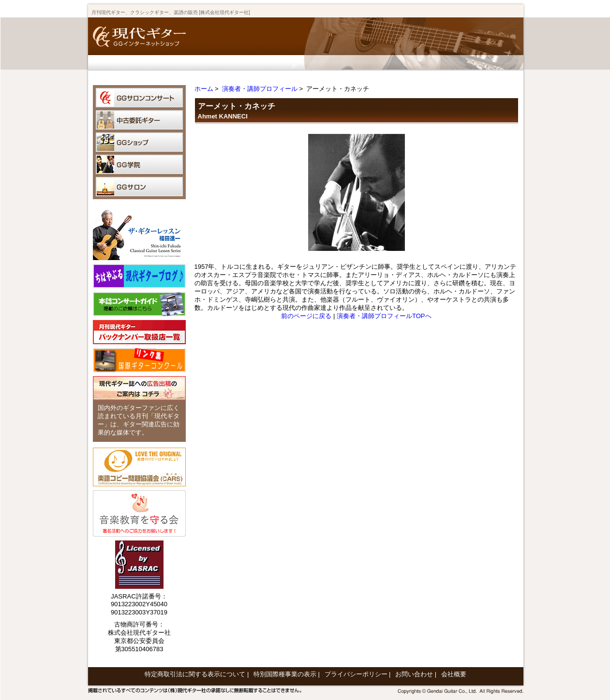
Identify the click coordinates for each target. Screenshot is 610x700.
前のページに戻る (306, 316)
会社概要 (454, 674)
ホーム (204, 89)
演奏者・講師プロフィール (260, 89)
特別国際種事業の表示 (285, 674)
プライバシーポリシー (356, 674)
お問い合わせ (414, 674)
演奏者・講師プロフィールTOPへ (384, 316)
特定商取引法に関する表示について (195, 674)
